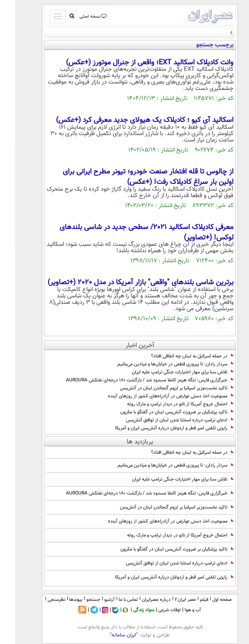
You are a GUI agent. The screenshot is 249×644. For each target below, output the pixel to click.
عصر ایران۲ (170, 600)
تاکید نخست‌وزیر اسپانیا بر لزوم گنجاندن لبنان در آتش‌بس (161, 388)
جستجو (78, 600)
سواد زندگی (128, 610)
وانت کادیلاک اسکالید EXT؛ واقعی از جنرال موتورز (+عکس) (134, 63)
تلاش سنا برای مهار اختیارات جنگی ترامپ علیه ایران (167, 372)
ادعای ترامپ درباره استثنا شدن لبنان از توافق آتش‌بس (164, 420)
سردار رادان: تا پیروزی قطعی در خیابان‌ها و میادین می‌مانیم (160, 364)
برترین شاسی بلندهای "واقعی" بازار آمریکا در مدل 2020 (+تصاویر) (125, 283)
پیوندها (61, 600)
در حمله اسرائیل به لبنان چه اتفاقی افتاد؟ (177, 356)
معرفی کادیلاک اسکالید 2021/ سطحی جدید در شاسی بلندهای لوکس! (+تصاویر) (131, 233)
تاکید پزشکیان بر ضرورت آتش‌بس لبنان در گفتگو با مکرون (162, 412)
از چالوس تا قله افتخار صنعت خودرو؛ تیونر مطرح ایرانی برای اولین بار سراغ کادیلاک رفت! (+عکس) (133, 177)
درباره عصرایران (141, 600)
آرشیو (94, 600)
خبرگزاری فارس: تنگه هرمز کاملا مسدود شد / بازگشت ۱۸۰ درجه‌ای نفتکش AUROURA (134, 380)
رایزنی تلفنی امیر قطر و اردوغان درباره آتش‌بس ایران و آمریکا (159, 428)
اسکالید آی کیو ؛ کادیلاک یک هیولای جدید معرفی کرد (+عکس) (129, 120)
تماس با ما (113, 600)
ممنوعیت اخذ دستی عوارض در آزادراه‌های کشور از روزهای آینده (155, 396)
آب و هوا (178, 610)
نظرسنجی (41, 600)
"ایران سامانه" (109, 635)
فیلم (189, 600)
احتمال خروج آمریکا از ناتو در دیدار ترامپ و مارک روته (165, 404)
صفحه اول (207, 600)
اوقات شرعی (154, 610)
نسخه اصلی (77, 17)
